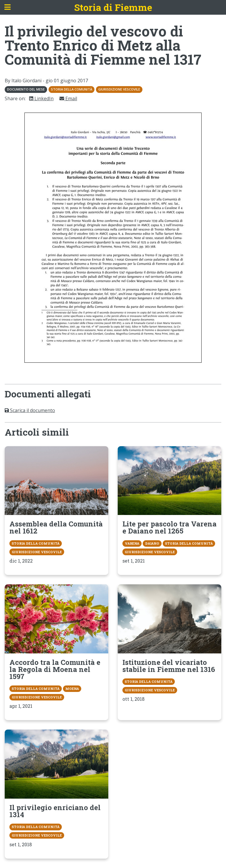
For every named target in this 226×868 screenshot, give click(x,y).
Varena (132, 543)
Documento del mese (26, 89)
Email (68, 98)
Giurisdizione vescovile (119, 89)
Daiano (152, 543)
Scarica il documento (30, 410)
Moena (72, 689)
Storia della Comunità (72, 89)
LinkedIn (41, 98)
